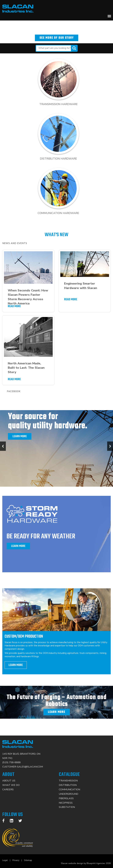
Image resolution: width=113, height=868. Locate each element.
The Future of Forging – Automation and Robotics (56, 701)
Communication (69, 790)
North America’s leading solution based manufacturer (57, 23)
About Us (9, 781)
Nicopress (66, 803)
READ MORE (14, 306)
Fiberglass (66, 798)
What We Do (11, 785)
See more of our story (57, 38)
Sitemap (28, 860)
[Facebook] (5, 821)
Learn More (20, 436)
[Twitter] (22, 821)
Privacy (16, 860)
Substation (67, 807)
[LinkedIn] (13, 821)
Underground (69, 794)
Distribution (68, 785)
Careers (8, 790)
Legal (5, 860)
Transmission (68, 781)
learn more (16, 665)
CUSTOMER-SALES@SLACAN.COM (23, 767)
